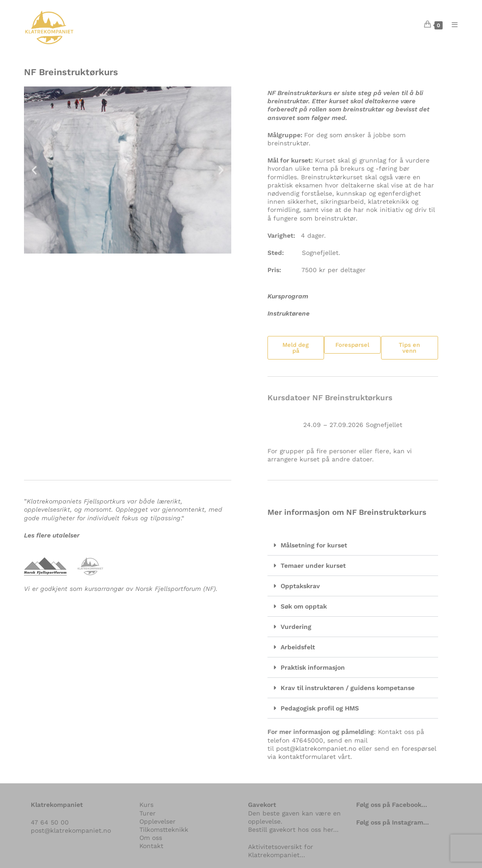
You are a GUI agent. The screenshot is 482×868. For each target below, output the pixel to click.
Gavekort (262, 805)
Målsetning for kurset (314, 545)
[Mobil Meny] (451, 25)
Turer (148, 813)
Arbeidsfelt (298, 647)
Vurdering (296, 627)
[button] (34, 170)
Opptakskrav (300, 586)
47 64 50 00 (50, 822)
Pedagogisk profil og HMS (320, 708)
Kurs (146, 805)
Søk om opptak (304, 606)
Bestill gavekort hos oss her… (293, 830)
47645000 (308, 740)
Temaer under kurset (313, 566)
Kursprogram (288, 296)
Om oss (151, 838)
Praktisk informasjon (313, 667)
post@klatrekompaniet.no (316, 748)
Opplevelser (157, 821)
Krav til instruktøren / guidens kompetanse (348, 688)
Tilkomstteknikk (164, 830)
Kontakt (151, 846)
